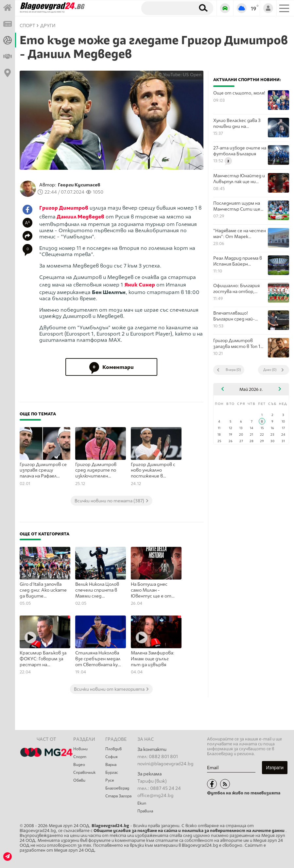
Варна (111, 765)
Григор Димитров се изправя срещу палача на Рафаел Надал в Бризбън (43, 471)
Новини (80, 749)
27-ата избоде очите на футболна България (240, 151)
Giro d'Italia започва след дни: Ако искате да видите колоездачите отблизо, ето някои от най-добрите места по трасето (43, 590)
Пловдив (113, 749)
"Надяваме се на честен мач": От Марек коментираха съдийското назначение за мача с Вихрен (240, 234)
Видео (79, 765)
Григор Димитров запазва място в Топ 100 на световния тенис (240, 344)
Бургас (112, 773)
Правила (145, 811)
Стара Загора (118, 796)
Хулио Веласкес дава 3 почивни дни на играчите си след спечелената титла (237, 123)
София (111, 757)
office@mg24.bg (156, 796)
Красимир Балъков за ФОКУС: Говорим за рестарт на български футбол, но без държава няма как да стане (43, 659)
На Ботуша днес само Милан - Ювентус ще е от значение (151, 590)
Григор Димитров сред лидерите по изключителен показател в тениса (98, 471)
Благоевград (117, 788)
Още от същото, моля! (239, 93)
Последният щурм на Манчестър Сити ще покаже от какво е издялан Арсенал (237, 206)
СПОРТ (27, 26)
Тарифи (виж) (152, 781)
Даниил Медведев (80, 217)
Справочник (84, 773)
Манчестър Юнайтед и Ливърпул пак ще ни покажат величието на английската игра (239, 179)
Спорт (80, 757)
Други (48, 26)
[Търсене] (167, 8)
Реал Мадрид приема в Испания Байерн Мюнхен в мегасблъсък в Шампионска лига (240, 261)
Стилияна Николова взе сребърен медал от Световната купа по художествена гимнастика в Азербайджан (99, 659)
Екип (142, 803)
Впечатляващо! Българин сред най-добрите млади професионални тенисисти (234, 316)
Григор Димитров (64, 208)
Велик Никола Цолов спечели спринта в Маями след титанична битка (97, 590)
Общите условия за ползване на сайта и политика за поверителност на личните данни (190, 831)
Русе (110, 780)
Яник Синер (140, 285)
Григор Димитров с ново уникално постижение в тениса (153, 471)
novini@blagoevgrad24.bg (165, 764)
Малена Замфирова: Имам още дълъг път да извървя (153, 659)
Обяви (79, 780)
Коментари (112, 367)
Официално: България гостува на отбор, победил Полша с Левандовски (236, 289)
